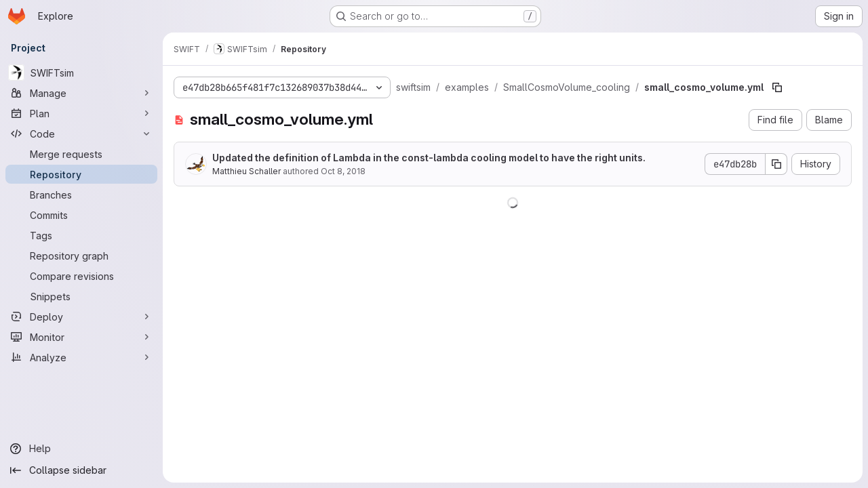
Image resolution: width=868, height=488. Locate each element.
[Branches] (81, 195)
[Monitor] (81, 337)
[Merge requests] (81, 154)
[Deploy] (81, 317)
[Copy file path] (777, 87)
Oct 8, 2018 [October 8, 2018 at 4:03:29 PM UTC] (343, 171)
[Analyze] (81, 357)
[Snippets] (81, 296)
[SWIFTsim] (81, 73)
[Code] (81, 134)
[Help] (81, 449)
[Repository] (81, 174)
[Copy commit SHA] (776, 164)
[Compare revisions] (81, 276)
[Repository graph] (81, 256)
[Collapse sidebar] (81, 470)
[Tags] (81, 235)
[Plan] (81, 113)
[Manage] (81, 93)
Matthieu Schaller (246, 171)
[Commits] (81, 215)
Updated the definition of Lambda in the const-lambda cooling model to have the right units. (429, 158)
